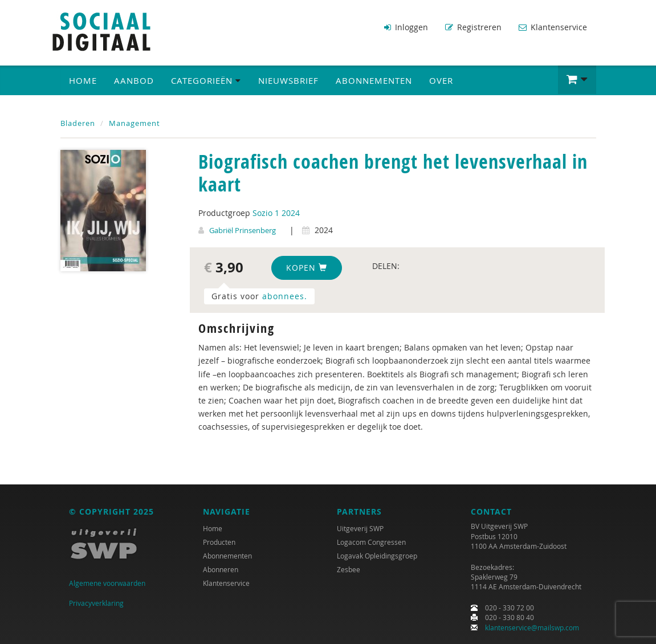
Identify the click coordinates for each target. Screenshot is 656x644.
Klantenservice (553, 27)
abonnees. (285, 296)
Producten (219, 542)
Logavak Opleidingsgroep (377, 556)
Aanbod (134, 80)
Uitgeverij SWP (360, 528)
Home (83, 80)
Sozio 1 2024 (276, 213)
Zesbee (349, 569)
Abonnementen (374, 80)
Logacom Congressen (371, 542)
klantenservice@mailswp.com (532, 627)
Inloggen (406, 27)
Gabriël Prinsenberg (243, 230)
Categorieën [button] (206, 80)
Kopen (307, 268)
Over (441, 80)
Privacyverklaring (96, 603)
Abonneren (221, 569)
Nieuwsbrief (288, 80)
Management (135, 123)
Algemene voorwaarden (107, 583)
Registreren (473, 27)
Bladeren (78, 123)
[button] (577, 80)
